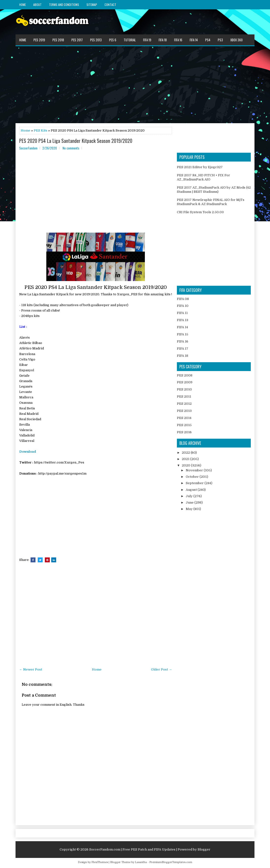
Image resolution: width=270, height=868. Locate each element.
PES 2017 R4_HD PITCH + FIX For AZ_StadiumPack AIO (203, 177)
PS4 (208, 40)
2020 (186, 465)
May (190, 509)
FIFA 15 (183, 334)
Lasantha (141, 862)
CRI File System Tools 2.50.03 (200, 212)
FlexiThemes (100, 862)
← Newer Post (31, 669)
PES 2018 (58, 40)
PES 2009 (185, 382)
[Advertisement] (135, 84)
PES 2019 (39, 40)
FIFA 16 (178, 40)
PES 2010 (184, 389)
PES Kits (41, 130)
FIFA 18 (163, 40)
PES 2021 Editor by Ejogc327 (200, 167)
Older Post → (161, 669)
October (193, 477)
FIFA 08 (183, 299)
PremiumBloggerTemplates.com (171, 862)
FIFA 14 (194, 40)
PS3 (220, 40)
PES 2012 (184, 404)
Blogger (204, 849)
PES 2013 (96, 40)
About (37, 5)
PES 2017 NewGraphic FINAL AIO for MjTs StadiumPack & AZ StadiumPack (211, 202)
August (192, 490)
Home (23, 5)
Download (28, 452)
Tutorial (130, 40)
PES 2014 (184, 418)
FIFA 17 (183, 349)
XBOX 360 (236, 40)
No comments (71, 148)
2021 (186, 459)
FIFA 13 (183, 320)
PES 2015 (184, 425)
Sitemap (92, 5)
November (195, 470)
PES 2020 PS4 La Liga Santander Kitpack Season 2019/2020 (76, 141)
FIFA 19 (147, 40)
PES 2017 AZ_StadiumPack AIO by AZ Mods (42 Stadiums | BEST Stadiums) (214, 190)
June (190, 502)
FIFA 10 (183, 306)
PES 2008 (185, 375)
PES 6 (113, 40)
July (190, 496)
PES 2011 (184, 397)
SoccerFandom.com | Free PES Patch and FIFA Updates (132, 849)
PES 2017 (77, 40)
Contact (110, 5)
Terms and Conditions (64, 5)
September (195, 483)
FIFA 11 (182, 313)
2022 (186, 453)
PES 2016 (184, 432)
